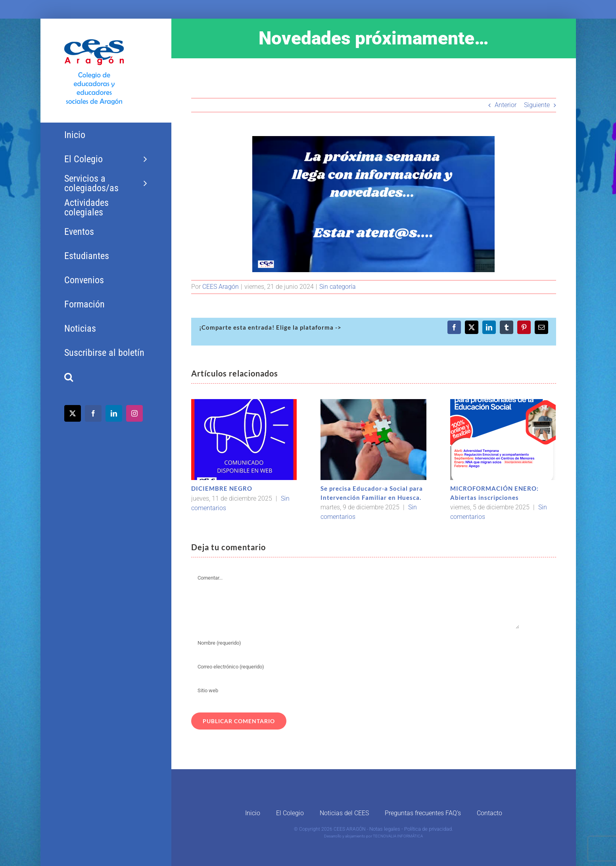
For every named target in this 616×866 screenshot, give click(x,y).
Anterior (506, 105)
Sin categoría (338, 287)
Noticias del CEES (344, 813)
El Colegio (290, 813)
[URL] (355, 691)
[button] (106, 377)
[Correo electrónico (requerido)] (355, 667)
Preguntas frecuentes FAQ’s (423, 813)
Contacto (489, 813)
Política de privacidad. (429, 829)
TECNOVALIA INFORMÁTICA (398, 836)
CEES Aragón (221, 287)
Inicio (253, 813)
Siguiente (537, 105)
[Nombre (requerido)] (355, 643)
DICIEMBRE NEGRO (222, 488)
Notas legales (385, 829)
